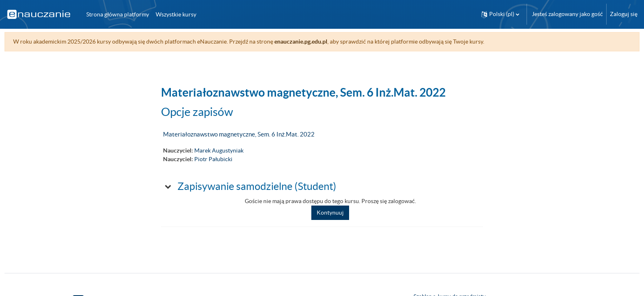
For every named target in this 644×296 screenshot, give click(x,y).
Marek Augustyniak (219, 150)
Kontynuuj (330, 213)
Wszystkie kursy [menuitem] (176, 14)
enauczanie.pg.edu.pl (316, 42)
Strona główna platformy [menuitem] (118, 14)
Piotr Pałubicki (213, 159)
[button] (500, 14)
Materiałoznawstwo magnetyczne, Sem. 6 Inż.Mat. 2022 (239, 134)
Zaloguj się (624, 14)
